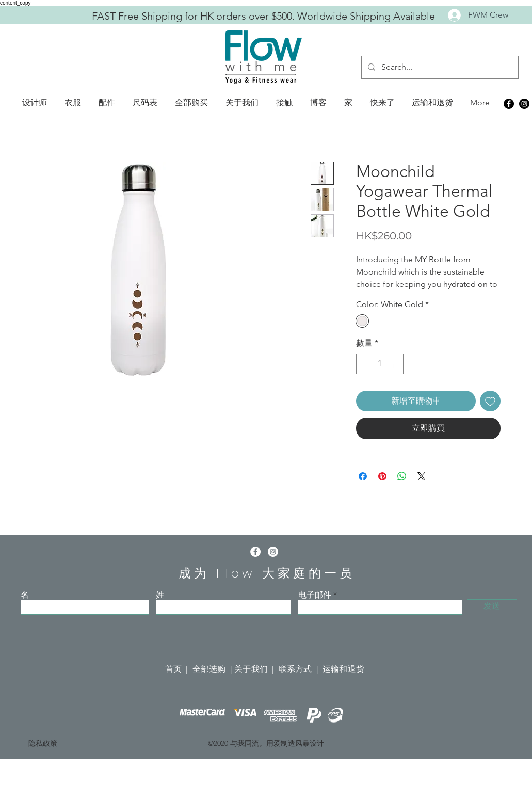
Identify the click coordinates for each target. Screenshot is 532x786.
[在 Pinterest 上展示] (382, 476)
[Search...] (439, 67)
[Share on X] (422, 476)
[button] (35, 103)
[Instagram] (524, 104)
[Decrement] (365, 364)
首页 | (179, 669)
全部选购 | (213, 669)
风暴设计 (310, 743)
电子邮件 (315, 595)
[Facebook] (509, 104)
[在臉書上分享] (363, 476)
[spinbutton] (380, 364)
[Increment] (395, 364)
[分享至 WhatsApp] (402, 476)
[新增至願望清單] (490, 401)
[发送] (492, 607)
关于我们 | (256, 669)
